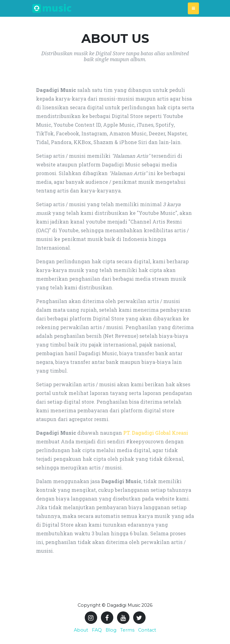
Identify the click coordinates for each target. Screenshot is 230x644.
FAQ (97, 630)
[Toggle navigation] (193, 8)
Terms (127, 630)
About (81, 630)
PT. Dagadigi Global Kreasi (156, 433)
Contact (147, 630)
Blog (111, 630)
